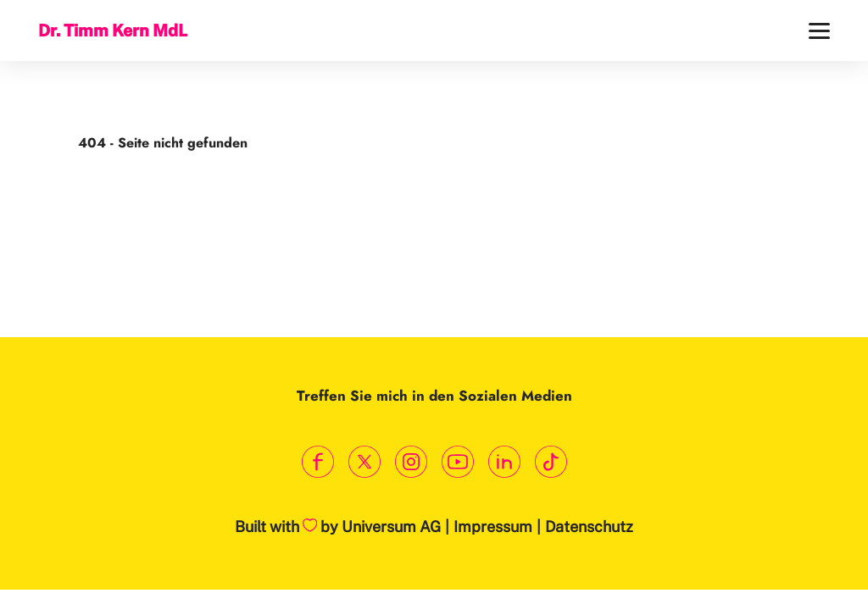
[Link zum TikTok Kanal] (551, 462)
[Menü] (819, 31)
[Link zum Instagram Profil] (411, 462)
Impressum (493, 527)
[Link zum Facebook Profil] (317, 462)
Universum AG (391, 527)
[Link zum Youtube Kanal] (457, 462)
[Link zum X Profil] (364, 462)
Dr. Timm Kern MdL (113, 30)
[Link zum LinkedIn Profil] (504, 462)
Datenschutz (589, 527)
